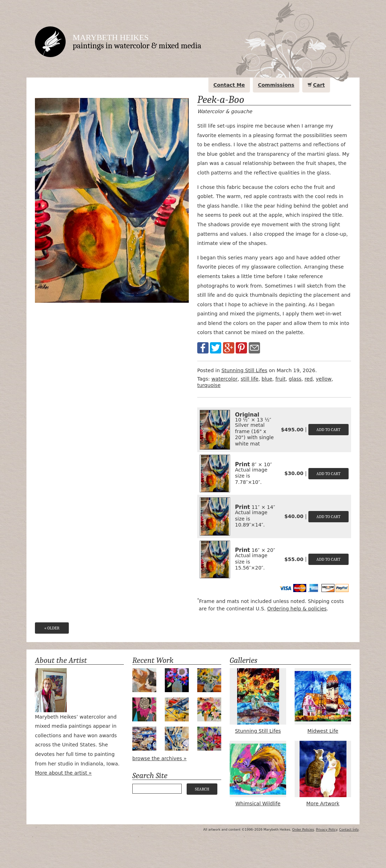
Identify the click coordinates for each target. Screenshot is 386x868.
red (309, 379)
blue (267, 379)
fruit (280, 379)
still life (249, 379)
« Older (52, 628)
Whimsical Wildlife (258, 774)
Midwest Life (323, 701)
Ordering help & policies (297, 609)
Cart (319, 85)
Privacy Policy (327, 830)
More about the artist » (63, 773)
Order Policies (303, 830)
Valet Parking (144, 739)
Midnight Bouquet (177, 680)
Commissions (276, 85)
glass (295, 379)
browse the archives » (159, 758)
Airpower (177, 709)
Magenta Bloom (144, 709)
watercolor (224, 379)
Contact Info (349, 830)
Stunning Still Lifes (244, 370)
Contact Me (229, 85)
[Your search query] (157, 789)
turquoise (209, 385)
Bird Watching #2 (144, 680)
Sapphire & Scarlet (209, 739)
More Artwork (323, 774)
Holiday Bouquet (209, 709)
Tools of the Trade (177, 739)
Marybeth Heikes (111, 38)
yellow (324, 379)
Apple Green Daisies (209, 680)
